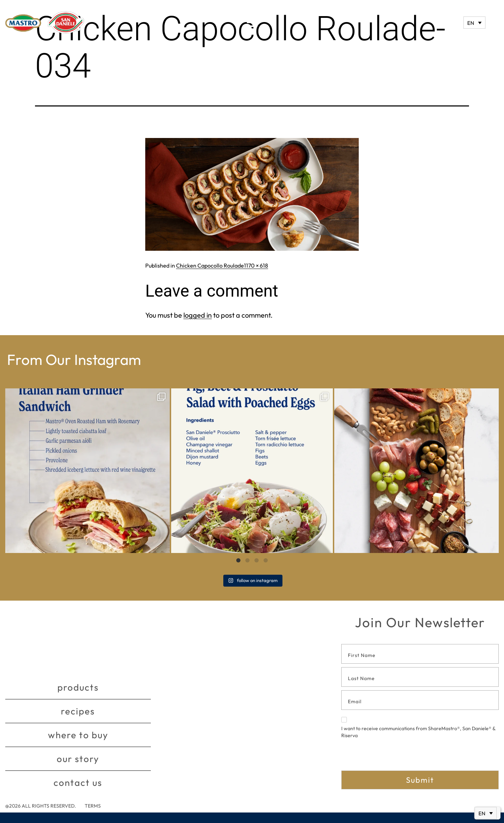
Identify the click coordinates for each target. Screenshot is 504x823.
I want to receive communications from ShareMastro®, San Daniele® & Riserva (418, 728)
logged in (198, 315)
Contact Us (78, 783)
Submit (420, 780)
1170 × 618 (256, 265)
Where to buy (78, 735)
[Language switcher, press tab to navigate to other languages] (474, 23)
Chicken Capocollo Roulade (210, 265)
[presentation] (394, 757)
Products (78, 687)
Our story (78, 759)
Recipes (78, 711)
